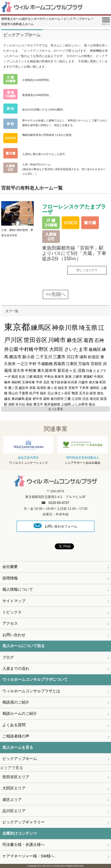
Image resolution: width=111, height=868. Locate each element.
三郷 (29, 377)
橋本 (7, 382)
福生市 (63, 388)
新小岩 (28, 357)
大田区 (56, 349)
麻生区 (75, 340)
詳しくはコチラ (87, 270)
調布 (46, 399)
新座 (68, 377)
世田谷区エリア (16, 777)
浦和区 (95, 388)
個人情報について (18, 589)
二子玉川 (44, 357)
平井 (39, 382)
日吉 (86, 399)
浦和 (83, 357)
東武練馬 (18, 399)
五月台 (84, 393)
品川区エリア (14, 811)
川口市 (73, 357)
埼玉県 (88, 328)
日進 (89, 371)
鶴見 (15, 377)
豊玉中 (38, 404)
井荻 (33, 388)
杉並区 (94, 357)
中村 (33, 364)
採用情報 (10, 578)
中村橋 (26, 349)
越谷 (7, 399)
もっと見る (56, 409)
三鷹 (67, 399)
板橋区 (95, 349)
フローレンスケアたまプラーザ (74, 209)
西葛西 (59, 364)
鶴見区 (38, 377)
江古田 (77, 399)
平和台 (49, 377)
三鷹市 (59, 357)
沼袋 (81, 371)
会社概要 (10, 567)
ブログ (8, 657)
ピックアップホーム (20, 759)
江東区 (72, 364)
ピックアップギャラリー (24, 822)
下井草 (84, 388)
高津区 (42, 388)
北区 (46, 382)
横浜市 (15, 357)
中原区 (99, 377)
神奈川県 (65, 328)
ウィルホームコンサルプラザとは (31, 691)
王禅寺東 (28, 382)
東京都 (17, 327)
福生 (43, 393)
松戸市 (34, 393)
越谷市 (24, 388)
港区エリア (12, 800)
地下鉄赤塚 (59, 382)
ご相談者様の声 (16, 736)
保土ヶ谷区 (63, 393)
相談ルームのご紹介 (20, 713)
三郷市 (77, 377)
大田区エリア (14, 788)
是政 (28, 399)
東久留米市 (47, 371)
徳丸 (100, 393)
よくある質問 (14, 725)
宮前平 (73, 388)
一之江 (22, 364)
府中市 (37, 399)
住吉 (22, 377)
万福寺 (84, 364)
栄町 (12, 404)
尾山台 (13, 393)
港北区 (95, 399)
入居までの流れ (16, 668)
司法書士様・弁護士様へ (24, 845)
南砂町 (16, 382)
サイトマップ (14, 601)
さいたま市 (76, 349)
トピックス (12, 612)
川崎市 (57, 340)
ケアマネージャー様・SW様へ (29, 856)
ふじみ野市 (80, 404)
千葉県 (24, 393)
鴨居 (75, 393)
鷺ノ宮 (13, 388)
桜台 (92, 404)
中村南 (31, 371)
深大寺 (18, 371)
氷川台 (20, 404)
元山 (51, 393)
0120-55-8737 (55, 503)
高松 (29, 404)
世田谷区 (36, 340)
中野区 (41, 349)
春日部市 (57, 399)
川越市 (83, 382)
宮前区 (96, 364)
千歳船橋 (45, 364)
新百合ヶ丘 (67, 371)
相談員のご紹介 (16, 702)
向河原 (72, 382)
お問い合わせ (14, 635)
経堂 (93, 393)
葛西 (89, 340)
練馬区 (41, 328)
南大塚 (94, 382)
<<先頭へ (55, 294)
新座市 (59, 377)
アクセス (10, 623)
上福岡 (66, 404)
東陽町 (88, 377)
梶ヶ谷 (52, 388)
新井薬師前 (52, 404)
